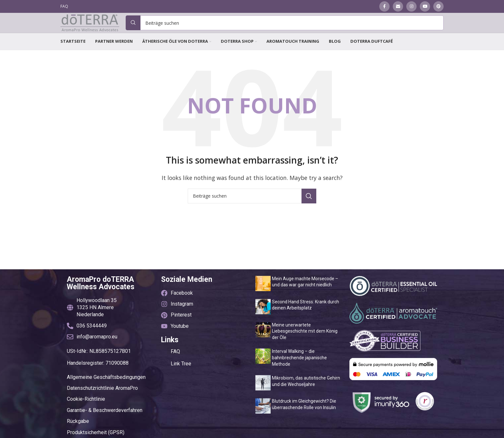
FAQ (175, 367)
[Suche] (286, 31)
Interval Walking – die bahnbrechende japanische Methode (299, 374)
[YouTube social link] (425, 7)
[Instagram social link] (411, 7)
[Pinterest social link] (438, 7)
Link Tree (181, 380)
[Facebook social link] (384, 7)
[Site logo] (91, 31)
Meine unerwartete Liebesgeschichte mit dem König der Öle (305, 347)
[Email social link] (398, 7)
